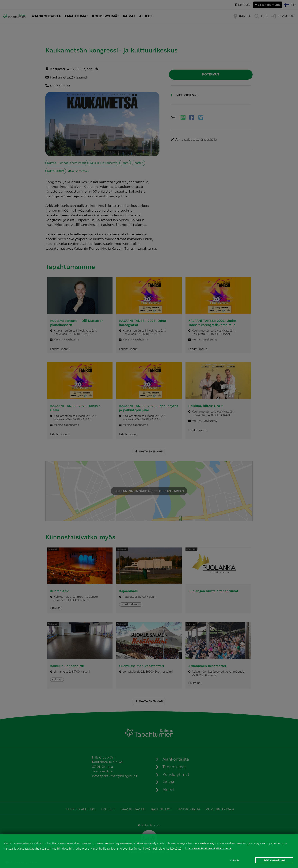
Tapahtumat (76, 16)
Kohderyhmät (106, 16)
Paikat (129, 16)
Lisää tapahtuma (269, 5)
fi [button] (290, 4)
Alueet (146, 16)
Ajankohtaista (46, 16)
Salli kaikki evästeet (274, 860)
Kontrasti (244, 5)
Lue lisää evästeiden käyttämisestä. (209, 848)
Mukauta (234, 860)
